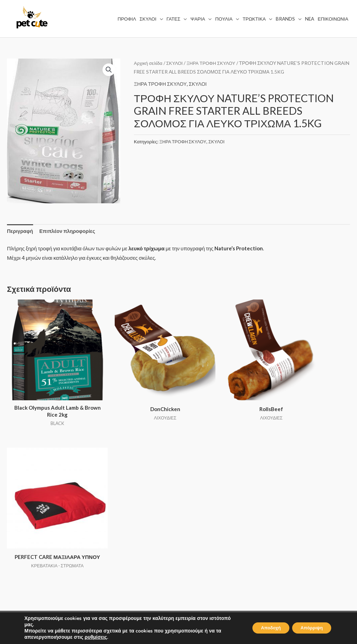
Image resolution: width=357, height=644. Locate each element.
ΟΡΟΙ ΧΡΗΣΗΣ (203, 497)
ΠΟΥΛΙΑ (106, 526)
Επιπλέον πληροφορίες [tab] (70, 231)
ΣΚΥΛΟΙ (176, 63)
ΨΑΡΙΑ (104, 516)
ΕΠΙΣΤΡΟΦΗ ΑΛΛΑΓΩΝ (214, 536)
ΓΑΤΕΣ (104, 507)
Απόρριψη (309, 628)
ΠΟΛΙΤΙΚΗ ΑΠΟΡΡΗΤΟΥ (215, 507)
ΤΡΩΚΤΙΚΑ (109, 536)
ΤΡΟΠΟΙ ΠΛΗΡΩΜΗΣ (211, 526)
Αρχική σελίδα (149, 63)
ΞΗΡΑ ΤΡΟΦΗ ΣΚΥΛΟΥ (214, 63)
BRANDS (107, 546)
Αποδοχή (262, 628)
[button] (109, 70)
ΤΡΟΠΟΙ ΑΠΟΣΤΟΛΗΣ (212, 516)
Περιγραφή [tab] (21, 231)
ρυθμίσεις (96, 637)
